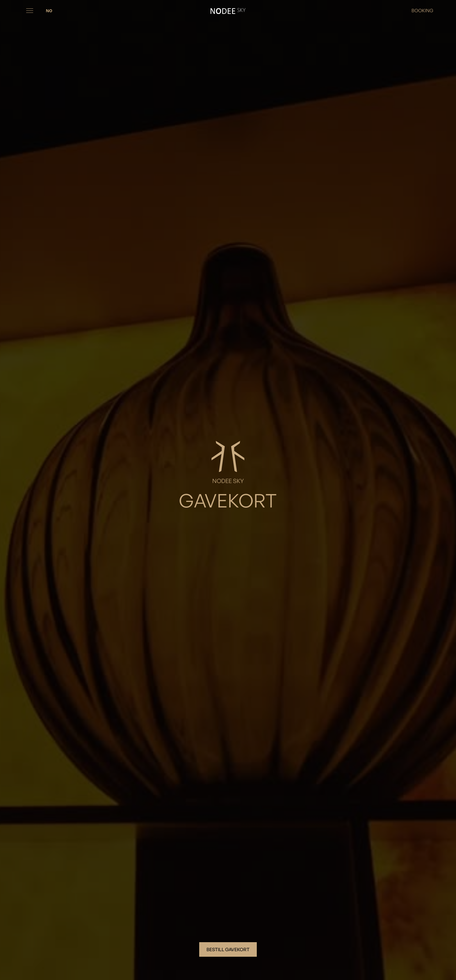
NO (49, 11)
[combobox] (49, 10)
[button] (30, 10)
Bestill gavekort (228, 949)
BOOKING (422, 10)
